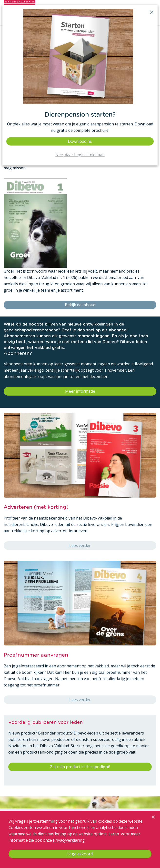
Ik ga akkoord (80, 854)
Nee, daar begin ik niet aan (80, 155)
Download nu (80, 141)
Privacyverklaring (69, 840)
